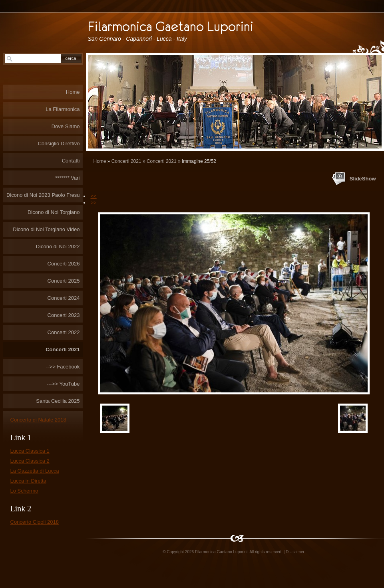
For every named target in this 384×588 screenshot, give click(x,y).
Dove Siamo (66, 126)
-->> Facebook (63, 367)
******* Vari (67, 178)
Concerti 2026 (64, 264)
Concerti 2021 (126, 161)
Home (100, 161)
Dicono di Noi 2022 (58, 246)
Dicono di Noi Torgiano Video (46, 229)
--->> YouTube (63, 384)
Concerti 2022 (64, 332)
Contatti (71, 161)
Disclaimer (295, 552)
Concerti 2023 (64, 315)
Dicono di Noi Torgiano (54, 212)
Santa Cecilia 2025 (58, 401)
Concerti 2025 (64, 281)
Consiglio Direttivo (59, 144)
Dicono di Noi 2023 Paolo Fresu (43, 195)
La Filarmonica (63, 109)
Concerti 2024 (64, 298)
